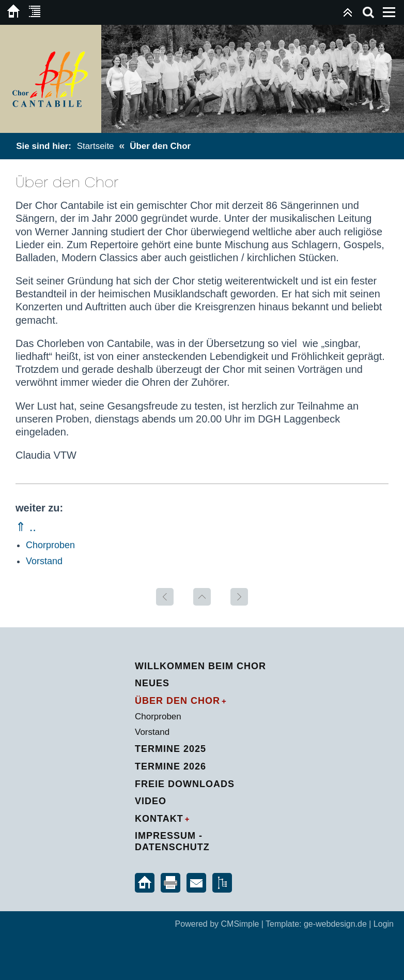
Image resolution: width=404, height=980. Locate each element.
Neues (152, 683)
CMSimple (240, 924)
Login (384, 924)
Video (151, 801)
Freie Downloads (185, 784)
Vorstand (44, 561)
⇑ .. (26, 527)
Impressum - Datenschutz (172, 841)
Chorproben (50, 545)
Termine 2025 (170, 749)
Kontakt (159, 819)
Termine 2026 (170, 766)
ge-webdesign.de (335, 924)
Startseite (96, 146)
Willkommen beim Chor (200, 666)
